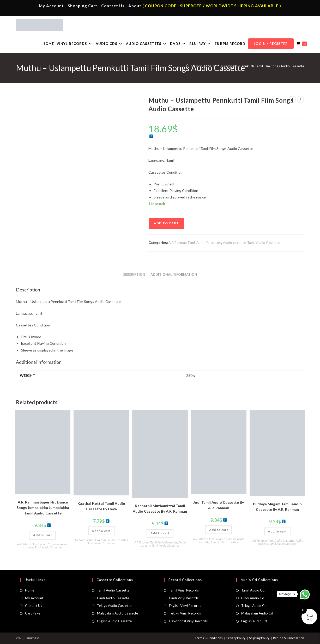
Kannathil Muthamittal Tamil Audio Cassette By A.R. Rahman (160, 508)
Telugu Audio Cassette (114, 606)
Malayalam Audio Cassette (117, 613)
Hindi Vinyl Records (184, 598)
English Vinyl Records (185, 606)
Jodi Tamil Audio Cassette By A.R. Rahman (219, 505)
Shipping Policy (259, 638)
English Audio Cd (254, 621)
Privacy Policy (236, 638)
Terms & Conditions (209, 638)
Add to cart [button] (43, 535)
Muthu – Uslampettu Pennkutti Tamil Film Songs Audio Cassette (256, 66)
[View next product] (300, 99)
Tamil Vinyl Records (184, 590)
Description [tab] (134, 275)
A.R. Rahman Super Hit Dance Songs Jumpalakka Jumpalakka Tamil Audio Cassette (43, 508)
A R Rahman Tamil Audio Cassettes (195, 243)
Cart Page (33, 613)
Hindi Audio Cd (253, 598)
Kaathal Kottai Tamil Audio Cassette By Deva (101, 506)
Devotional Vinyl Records (188, 621)
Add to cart (166, 223)
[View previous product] (292, 99)
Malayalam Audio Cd (257, 613)
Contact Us (113, 6)
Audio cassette (234, 243)
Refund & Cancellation (289, 638)
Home (30, 590)
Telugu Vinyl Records (185, 613)
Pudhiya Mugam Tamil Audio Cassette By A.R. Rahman (277, 507)
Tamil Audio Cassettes (264, 243)
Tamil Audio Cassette (113, 590)
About (135, 6)
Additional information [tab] (174, 275)
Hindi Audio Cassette (113, 598)
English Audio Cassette (114, 621)
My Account (51, 6)
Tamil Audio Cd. (253, 590)
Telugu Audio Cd (254, 606)
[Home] (188, 66)
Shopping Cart (83, 6)
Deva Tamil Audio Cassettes (111, 540)
